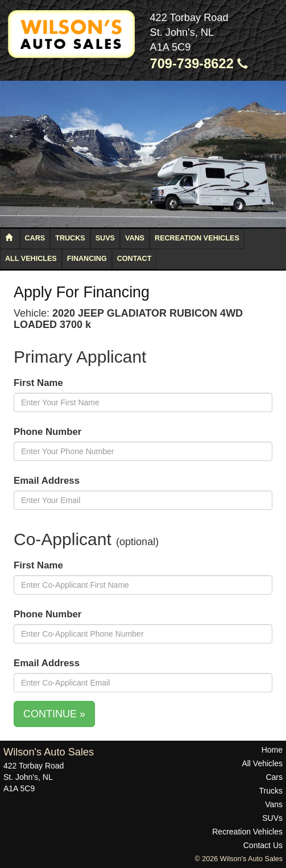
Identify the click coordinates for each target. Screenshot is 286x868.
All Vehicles (31, 259)
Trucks (70, 238)
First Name (38, 383)
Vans (135, 238)
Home (272, 750)
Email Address (47, 481)
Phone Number (47, 432)
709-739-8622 (199, 64)
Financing (87, 259)
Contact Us (263, 845)
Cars (35, 238)
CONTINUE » (54, 714)
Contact (134, 259)
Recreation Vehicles (197, 238)
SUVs (105, 238)
